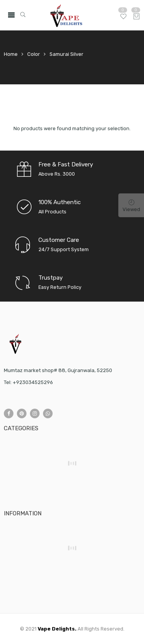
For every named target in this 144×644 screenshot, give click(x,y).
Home (11, 54)
